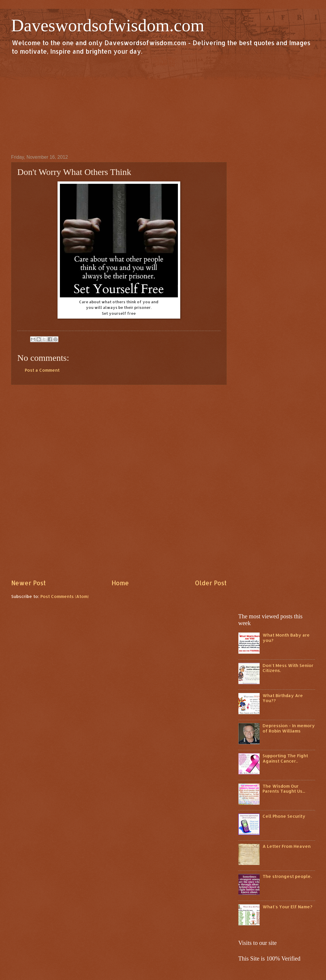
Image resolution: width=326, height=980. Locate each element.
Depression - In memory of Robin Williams (289, 728)
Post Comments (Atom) (65, 596)
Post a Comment (42, 370)
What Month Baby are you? (286, 638)
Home (120, 583)
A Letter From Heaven (287, 846)
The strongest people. (287, 876)
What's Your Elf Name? (287, 907)
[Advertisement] (163, 104)
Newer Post (28, 583)
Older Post (211, 583)
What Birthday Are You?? (283, 698)
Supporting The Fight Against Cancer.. (285, 758)
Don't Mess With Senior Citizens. (288, 668)
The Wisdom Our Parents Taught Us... (284, 789)
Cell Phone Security (284, 816)
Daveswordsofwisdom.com (108, 25)
